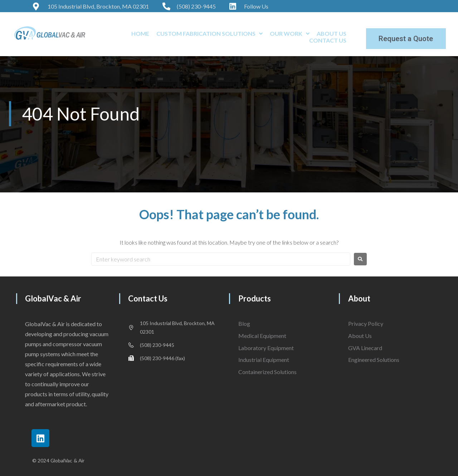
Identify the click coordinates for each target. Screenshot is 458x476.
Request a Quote (406, 39)
